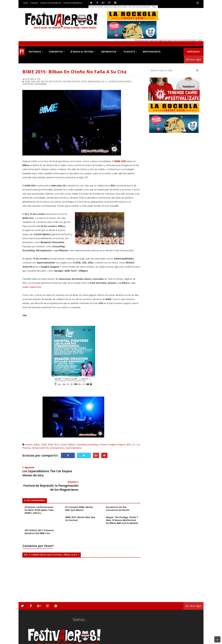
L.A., (106, 81)
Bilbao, (34, 81)
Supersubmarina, (41, 84)
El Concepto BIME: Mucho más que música (79, 494)
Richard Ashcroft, (125, 81)
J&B (128, 444)
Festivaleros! (28, 641)
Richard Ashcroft (40, 448)
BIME (44, 444)
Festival (103, 444)
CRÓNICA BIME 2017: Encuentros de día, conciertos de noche (118, 493)
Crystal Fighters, (55, 81)
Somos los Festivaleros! (51, 3)
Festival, (84, 81)
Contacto (34, 3)
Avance (29, 444)
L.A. (133, 444)
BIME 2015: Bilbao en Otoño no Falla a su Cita (74, 72)
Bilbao (37, 444)
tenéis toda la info (32, 287)
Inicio (26, 3)
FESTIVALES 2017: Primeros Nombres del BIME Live (39, 517)
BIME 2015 (53, 444)
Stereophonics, (28, 84)
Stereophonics (57, 448)
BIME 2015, (45, 81)
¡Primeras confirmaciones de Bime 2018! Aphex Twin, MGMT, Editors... (39, 496)
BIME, (39, 81)
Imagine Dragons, (94, 81)
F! (22, 52)
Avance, (28, 81)
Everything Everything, (72, 81)
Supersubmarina (74, 448)
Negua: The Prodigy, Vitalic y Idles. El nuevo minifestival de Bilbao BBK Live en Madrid (122, 506)
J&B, (103, 81)
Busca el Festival (82, 52)
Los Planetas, (113, 81)
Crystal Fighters (68, 444)
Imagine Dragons (117, 444)
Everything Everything (87, 444)
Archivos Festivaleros (73, 3)
